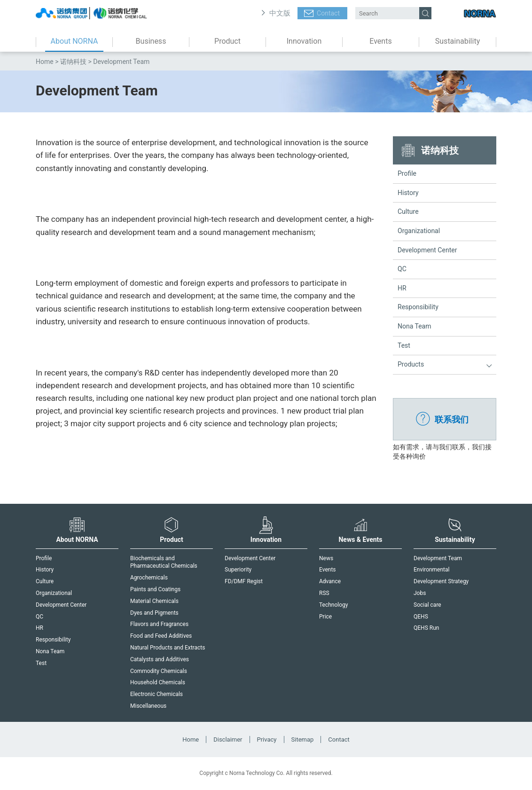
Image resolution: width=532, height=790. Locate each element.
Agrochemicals (149, 578)
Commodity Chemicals (159, 671)
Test (404, 345)
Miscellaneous (148, 706)
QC (402, 269)
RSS (324, 593)
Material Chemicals (154, 601)
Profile (407, 173)
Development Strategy (441, 581)
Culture (408, 211)
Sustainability (458, 41)
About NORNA (74, 41)
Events (380, 41)
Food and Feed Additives (161, 636)
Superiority (238, 570)
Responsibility (418, 307)
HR (402, 288)
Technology (333, 605)
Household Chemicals (158, 682)
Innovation (304, 41)
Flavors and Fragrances (159, 624)
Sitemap (303, 739)
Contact (328, 13)
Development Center (427, 250)
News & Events (360, 530)
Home (45, 62)
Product (227, 41)
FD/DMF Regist (244, 581)
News (326, 558)
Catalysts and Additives (160, 659)
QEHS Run (426, 628)
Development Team (438, 558)
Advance (330, 581)
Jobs (420, 593)
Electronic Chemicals (156, 694)
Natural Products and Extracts (168, 648)
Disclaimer (228, 739)
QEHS (421, 617)
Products (411, 364)
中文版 (280, 13)
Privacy (267, 739)
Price (325, 617)
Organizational (419, 231)
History (408, 193)
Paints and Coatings (155, 589)
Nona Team (415, 326)
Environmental (431, 570)
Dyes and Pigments (154, 613)
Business (151, 41)
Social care (427, 605)
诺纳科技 (73, 62)
